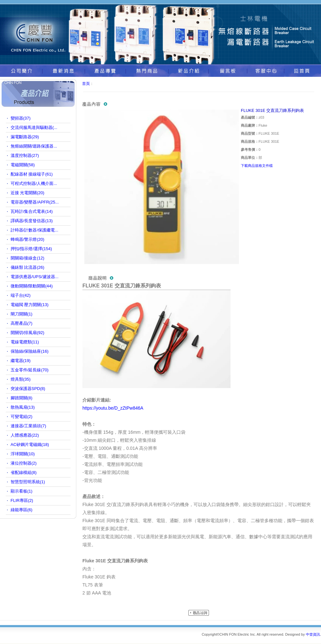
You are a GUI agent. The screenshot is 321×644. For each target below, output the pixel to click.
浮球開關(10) (23, 454)
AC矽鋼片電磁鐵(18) (30, 444)
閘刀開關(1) (22, 314)
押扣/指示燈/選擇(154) (31, 249)
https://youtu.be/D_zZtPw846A (113, 408)
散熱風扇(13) (23, 407)
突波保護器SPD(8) (28, 389)
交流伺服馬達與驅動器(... (34, 127)
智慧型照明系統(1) (28, 482)
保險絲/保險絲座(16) (30, 351)
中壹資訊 (313, 634)
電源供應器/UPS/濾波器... (35, 277)
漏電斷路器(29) (25, 137)
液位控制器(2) (24, 463)
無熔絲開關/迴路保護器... (34, 146)
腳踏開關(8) (22, 398)
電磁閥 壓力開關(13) (30, 305)
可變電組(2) (22, 417)
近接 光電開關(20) (28, 193)
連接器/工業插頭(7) (28, 426)
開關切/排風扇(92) (28, 333)
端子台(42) (21, 295)
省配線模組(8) (24, 472)
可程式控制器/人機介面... (34, 183)
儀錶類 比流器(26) (28, 267)
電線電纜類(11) (25, 342)
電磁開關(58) (23, 165)
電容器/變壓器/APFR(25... (35, 202)
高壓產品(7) (22, 323)
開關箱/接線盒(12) (28, 258)
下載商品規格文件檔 (257, 166)
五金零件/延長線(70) (30, 370)
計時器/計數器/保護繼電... (34, 230)
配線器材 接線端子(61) (32, 174)
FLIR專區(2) (22, 500)
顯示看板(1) (22, 491)
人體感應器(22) (25, 435)
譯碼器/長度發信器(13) (32, 221)
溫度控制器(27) (25, 155)
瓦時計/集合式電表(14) (32, 211)
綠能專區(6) (22, 510)
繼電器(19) (21, 361)
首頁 (86, 84)
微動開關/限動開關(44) (32, 286)
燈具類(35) (21, 379)
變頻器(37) (21, 118)
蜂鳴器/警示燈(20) (28, 239)
